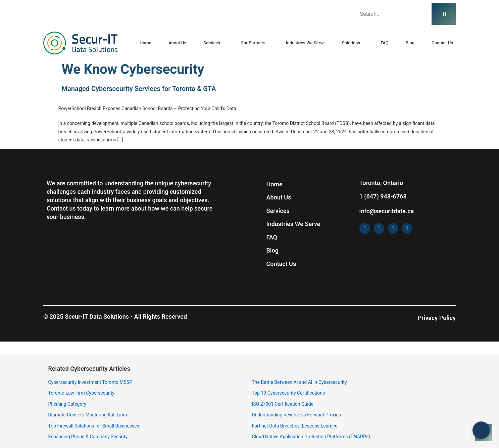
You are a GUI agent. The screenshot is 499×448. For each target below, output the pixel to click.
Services (212, 43)
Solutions (351, 43)
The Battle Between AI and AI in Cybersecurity (300, 382)
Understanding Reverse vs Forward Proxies (297, 415)
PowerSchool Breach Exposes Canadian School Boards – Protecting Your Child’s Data (147, 108)
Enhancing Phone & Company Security (88, 437)
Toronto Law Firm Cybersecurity (81, 393)
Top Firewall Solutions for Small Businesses (94, 426)
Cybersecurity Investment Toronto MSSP (90, 382)
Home (145, 43)
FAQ (385, 43)
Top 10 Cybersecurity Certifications (289, 393)
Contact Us (442, 43)
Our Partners (253, 43)
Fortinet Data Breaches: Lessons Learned (295, 426)
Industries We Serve (305, 43)
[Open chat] (484, 433)
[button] (213, 43)
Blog (410, 43)
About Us (177, 43)
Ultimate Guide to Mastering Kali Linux (88, 415)
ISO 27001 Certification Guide (283, 404)
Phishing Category (67, 404)
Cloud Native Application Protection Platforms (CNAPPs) (311, 437)
